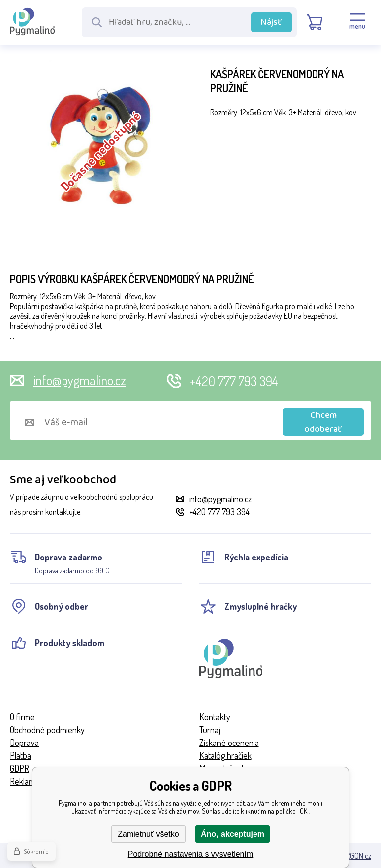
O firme (22, 717)
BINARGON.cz (351, 856)
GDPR (20, 768)
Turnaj (210, 730)
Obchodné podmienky (47, 730)
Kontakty (215, 717)
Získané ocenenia (229, 743)
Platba (21, 755)
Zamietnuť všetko (148, 834)
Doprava (24, 743)
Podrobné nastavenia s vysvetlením (191, 854)
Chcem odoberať (323, 422)
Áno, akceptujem (233, 834)
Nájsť (272, 22)
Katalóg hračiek (225, 755)
